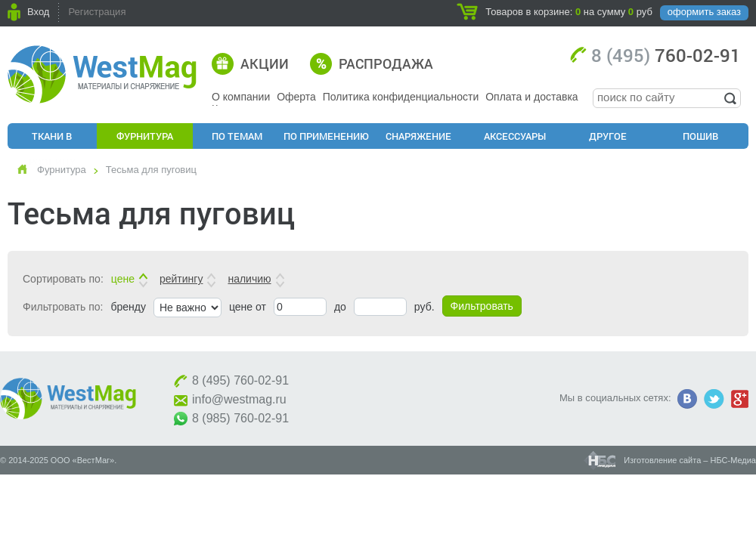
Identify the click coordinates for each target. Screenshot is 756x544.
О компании (241, 97)
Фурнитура (145, 136)
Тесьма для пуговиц (151, 170)
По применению (326, 136)
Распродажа (386, 63)
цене (123, 279)
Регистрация (97, 12)
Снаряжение (418, 136)
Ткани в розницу (52, 139)
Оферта (296, 97)
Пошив (700, 136)
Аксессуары (515, 136)
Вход (38, 12)
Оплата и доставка (531, 97)
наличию (249, 279)
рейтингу (181, 279)
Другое (608, 136)
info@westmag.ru (239, 399)
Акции (265, 63)
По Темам (237, 136)
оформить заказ (704, 12)
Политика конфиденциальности (401, 97)
